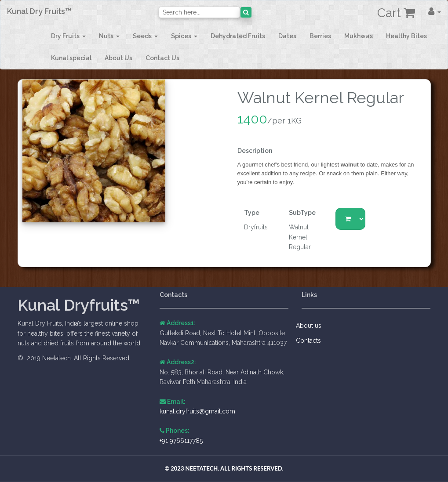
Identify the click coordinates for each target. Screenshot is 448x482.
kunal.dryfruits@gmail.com (197, 411)
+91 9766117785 (181, 441)
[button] (435, 11)
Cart (396, 13)
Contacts (311, 341)
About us (311, 326)
